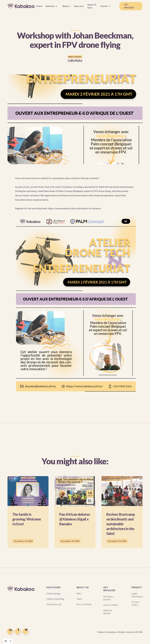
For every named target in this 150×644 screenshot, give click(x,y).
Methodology (54, 593)
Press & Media (84, 604)
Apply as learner (108, 612)
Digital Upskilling (55, 599)
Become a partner (108, 598)
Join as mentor (111, 605)
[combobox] (8, 641)
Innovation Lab (54, 604)
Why (79, 593)
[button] (52, 6)
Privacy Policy (135, 603)
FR (6, 641)
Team (79, 599)
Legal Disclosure (137, 595)
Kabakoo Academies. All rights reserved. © (120, 632)
